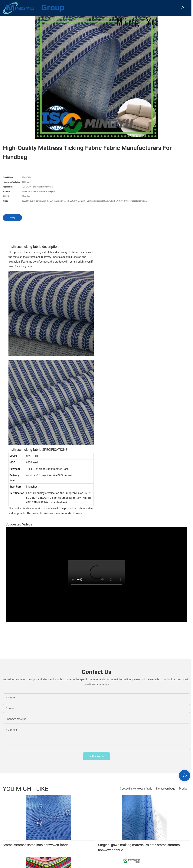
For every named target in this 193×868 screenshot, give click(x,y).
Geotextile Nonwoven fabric (136, 789)
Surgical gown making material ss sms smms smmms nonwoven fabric (139, 847)
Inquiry (12, 218)
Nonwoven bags (166, 789)
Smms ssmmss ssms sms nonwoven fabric (36, 845)
